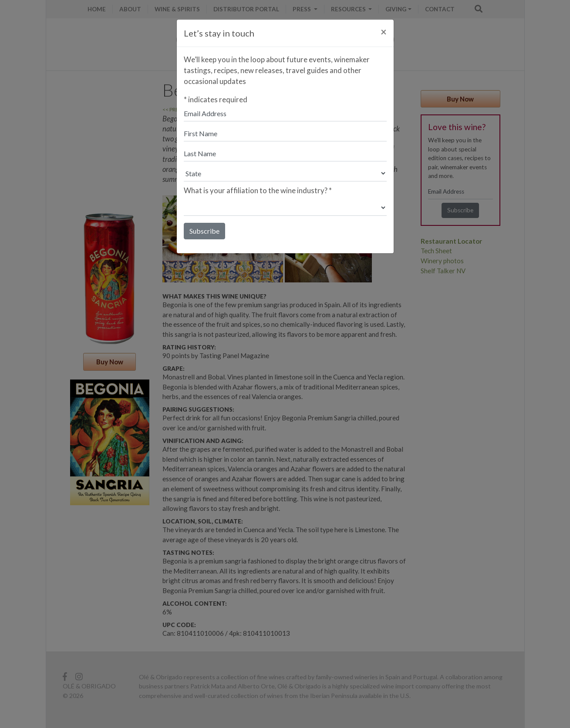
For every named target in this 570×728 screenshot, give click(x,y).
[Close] (384, 32)
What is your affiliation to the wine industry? (258, 190)
